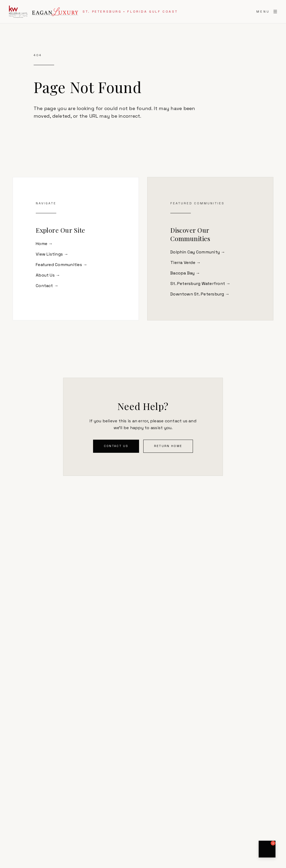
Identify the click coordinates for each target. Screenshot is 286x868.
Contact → (47, 286)
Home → (44, 244)
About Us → (48, 275)
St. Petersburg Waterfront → (200, 284)
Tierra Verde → (185, 263)
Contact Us (116, 446)
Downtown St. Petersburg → (200, 294)
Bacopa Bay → (185, 273)
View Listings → (52, 254)
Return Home (168, 446)
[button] (267, 849)
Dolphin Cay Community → (198, 252)
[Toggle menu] (267, 12)
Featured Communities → (62, 265)
